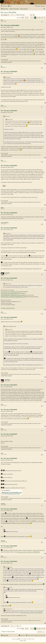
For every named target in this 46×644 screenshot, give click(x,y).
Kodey (2, 208)
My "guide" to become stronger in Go (8, 308)
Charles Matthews (5, 223)
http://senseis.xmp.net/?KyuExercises (10, 293)
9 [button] (37, 18)
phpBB (18, 639)
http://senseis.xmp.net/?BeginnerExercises (11, 292)
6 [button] (31, 18)
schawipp (3, 504)
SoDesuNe (7, 273)
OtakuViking (7, 380)
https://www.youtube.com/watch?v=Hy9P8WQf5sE (28, 552)
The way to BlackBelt (8, 12)
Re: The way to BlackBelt (10, 25)
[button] (23, 18)
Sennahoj (3, 541)
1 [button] (28, 18)
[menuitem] (10, 6)
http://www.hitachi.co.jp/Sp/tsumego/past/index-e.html (13, 297)
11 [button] (42, 18)
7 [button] (33, 18)
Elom (2, 20)
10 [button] (40, 18)
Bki (2, 66)
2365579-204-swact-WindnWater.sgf (11, 493)
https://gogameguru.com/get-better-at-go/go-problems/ (13, 295)
